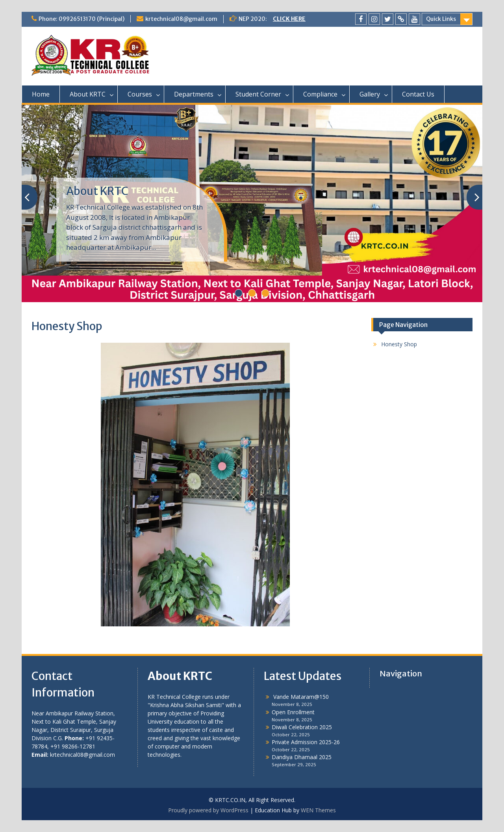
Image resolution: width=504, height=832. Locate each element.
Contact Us (418, 94)
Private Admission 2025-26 (306, 742)
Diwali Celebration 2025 (302, 727)
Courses (140, 94)
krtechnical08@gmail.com (181, 19)
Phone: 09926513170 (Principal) (82, 19)
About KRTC (88, 94)
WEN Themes (318, 810)
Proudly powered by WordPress (208, 810)
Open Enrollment (293, 712)
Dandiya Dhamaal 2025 (302, 757)
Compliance (320, 94)
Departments (194, 94)
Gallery (370, 94)
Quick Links (441, 19)
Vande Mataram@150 (300, 697)
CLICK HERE (289, 19)
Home (41, 94)
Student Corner (258, 94)
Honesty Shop (399, 344)
